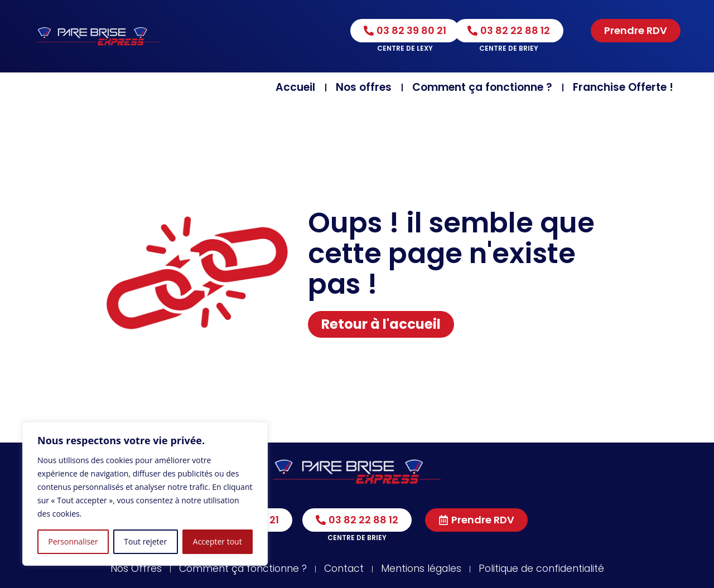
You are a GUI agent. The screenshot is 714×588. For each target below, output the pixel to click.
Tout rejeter (145, 541)
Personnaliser (73, 541)
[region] (145, 494)
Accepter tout (218, 541)
